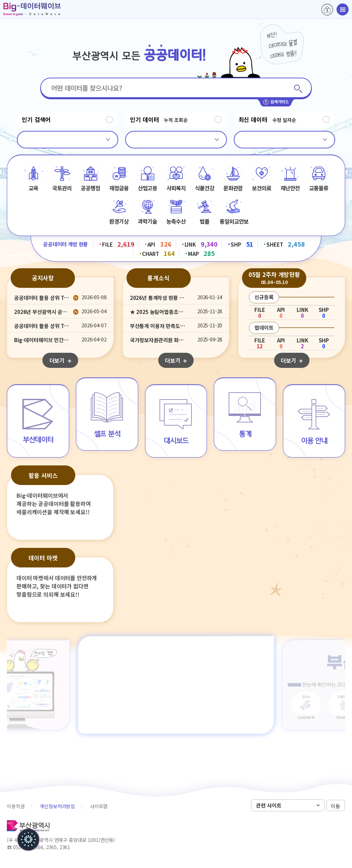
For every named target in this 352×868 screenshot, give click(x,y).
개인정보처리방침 (57, 806)
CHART (158, 253)
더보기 (60, 360)
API (159, 244)
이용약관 (16, 806)
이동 (335, 806)
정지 (109, 119)
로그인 (327, 10)
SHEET (285, 244)
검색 (298, 88)
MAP (201, 253)
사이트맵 (99, 806)
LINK (201, 244)
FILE (118, 244)
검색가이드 (276, 102)
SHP (242, 244)
